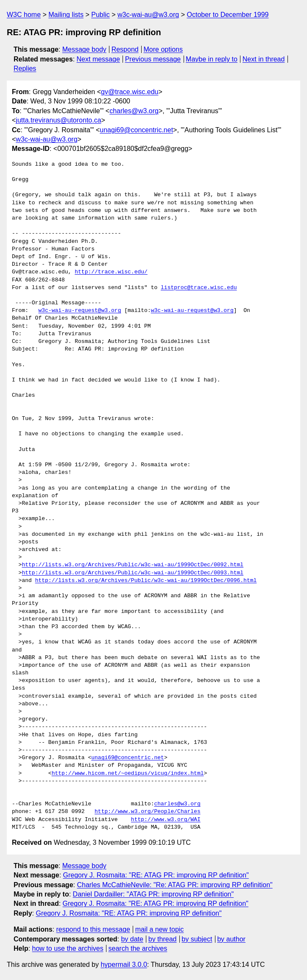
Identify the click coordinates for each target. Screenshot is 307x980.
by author (231, 939)
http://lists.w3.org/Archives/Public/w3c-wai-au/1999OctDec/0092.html (133, 565)
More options (163, 49)
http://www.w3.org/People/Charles (148, 812)
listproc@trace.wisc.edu (199, 288)
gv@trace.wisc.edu (130, 92)
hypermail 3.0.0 (124, 965)
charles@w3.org (134, 111)
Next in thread (264, 59)
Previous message (153, 59)
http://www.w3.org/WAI (166, 820)
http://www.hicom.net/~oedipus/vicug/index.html (128, 774)
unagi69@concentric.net (136, 130)
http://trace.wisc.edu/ (111, 272)
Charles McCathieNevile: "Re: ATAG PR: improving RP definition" (174, 885)
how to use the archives (68, 948)
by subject (197, 939)
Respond (125, 49)
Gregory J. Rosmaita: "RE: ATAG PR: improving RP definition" (156, 875)
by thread (163, 939)
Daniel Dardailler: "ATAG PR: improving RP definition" (153, 894)
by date (132, 939)
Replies (25, 68)
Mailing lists (66, 15)
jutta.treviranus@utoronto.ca (58, 120)
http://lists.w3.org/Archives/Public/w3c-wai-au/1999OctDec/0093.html (133, 573)
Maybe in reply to (212, 59)
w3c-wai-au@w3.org (148, 15)
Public (100, 15)
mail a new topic (160, 929)
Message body (84, 49)
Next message (98, 59)
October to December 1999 (227, 15)
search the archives (138, 948)
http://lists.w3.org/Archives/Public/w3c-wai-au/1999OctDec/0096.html (146, 581)
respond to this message (93, 929)
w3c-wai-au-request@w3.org (80, 311)
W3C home (24, 15)
